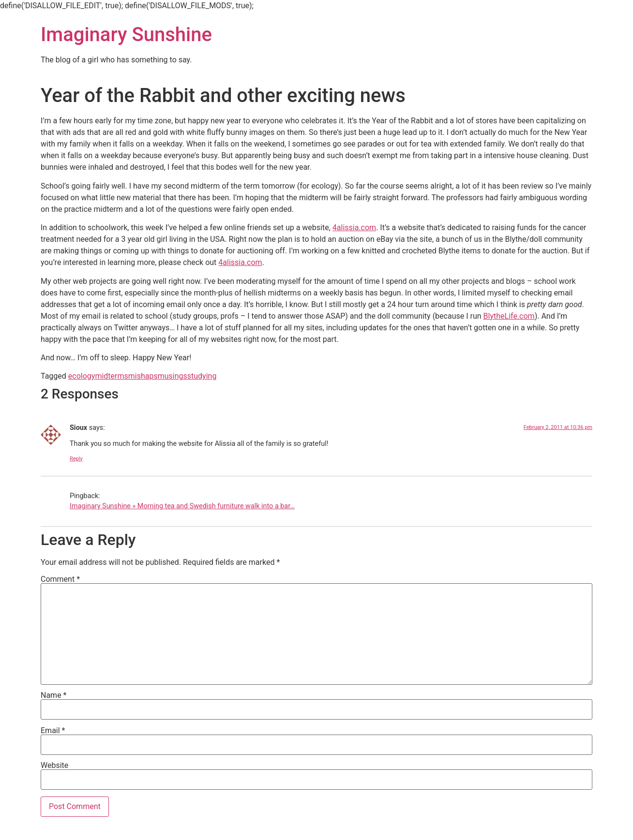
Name (54, 695)
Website (54, 766)
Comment (60, 579)
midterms (111, 376)
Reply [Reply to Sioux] (76, 459)
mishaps (143, 376)
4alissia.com (354, 228)
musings (173, 376)
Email (53, 731)
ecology (82, 376)
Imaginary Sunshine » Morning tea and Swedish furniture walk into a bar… (182, 506)
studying (202, 376)
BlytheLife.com (509, 316)
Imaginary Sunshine (126, 35)
